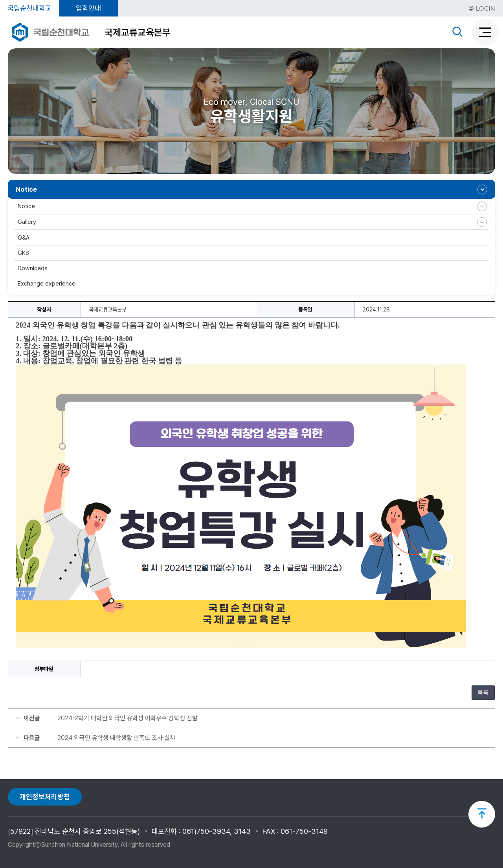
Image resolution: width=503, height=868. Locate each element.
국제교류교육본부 (138, 32)
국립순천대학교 (29, 8)
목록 (483, 692)
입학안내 (88, 8)
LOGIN (482, 8)
